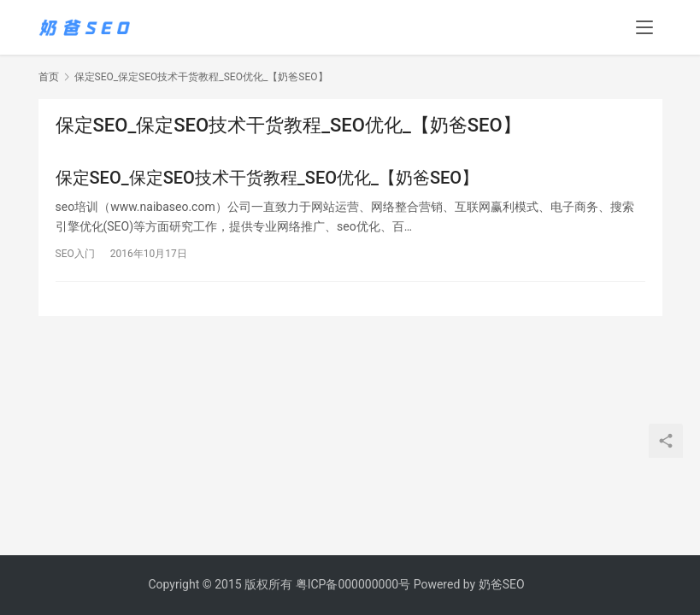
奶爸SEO (502, 584)
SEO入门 (75, 254)
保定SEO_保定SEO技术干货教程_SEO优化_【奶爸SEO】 (268, 178)
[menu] (644, 27)
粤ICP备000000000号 (353, 584)
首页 (49, 77)
